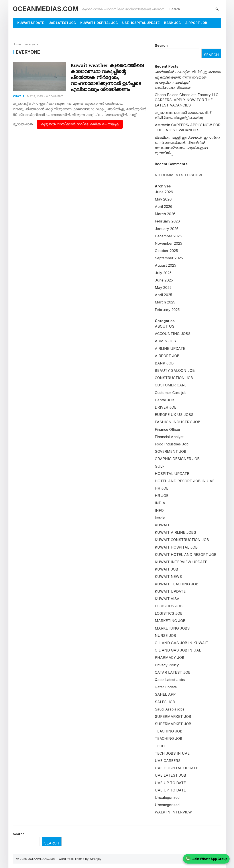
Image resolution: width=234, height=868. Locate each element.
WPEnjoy (95, 859)
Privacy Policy (167, 665)
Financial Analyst (169, 437)
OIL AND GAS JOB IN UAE (178, 650)
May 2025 (163, 287)
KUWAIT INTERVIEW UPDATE (181, 562)
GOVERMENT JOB (171, 451)
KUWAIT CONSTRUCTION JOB (182, 540)
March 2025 (165, 302)
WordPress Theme (71, 859)
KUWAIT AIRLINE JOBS (175, 532)
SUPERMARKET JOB (173, 716)
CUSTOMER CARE (171, 385)
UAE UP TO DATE (170, 783)
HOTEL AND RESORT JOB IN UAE (185, 481)
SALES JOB (165, 702)
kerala (160, 518)
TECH (160, 746)
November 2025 (168, 243)
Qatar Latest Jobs (170, 680)
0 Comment (55, 96)
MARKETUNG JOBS (172, 628)
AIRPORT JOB (196, 23)
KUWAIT (19, 96)
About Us (26, 33)
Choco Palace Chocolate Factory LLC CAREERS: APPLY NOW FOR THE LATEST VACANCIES (187, 100)
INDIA (160, 503)
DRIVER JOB (166, 407)
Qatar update (166, 687)
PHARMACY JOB (170, 657)
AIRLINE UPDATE (170, 348)
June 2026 (164, 192)
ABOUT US (165, 326)
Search (161, 45)
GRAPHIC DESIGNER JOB (177, 459)
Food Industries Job (172, 444)
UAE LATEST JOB (62, 23)
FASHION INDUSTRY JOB (178, 422)
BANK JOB (172, 23)
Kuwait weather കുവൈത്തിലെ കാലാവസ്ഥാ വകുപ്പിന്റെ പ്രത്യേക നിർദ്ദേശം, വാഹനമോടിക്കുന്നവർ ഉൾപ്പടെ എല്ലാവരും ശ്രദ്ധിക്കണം (107, 77)
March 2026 (165, 214)
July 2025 (163, 273)
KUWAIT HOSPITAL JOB (99, 23)
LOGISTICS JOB (169, 606)
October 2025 (166, 251)
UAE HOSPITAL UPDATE (141, 23)
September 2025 (169, 258)
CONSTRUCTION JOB (174, 378)
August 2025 (165, 265)
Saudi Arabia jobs (170, 709)
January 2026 (167, 229)
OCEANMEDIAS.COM (46, 9)
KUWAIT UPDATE (31, 23)
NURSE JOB (165, 636)
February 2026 (167, 221)
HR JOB (162, 488)
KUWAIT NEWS (168, 577)
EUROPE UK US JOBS (174, 415)
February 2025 (167, 310)
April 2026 (164, 207)
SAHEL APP (165, 694)
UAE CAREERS (168, 761)
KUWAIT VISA (167, 599)
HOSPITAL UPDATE (172, 474)
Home (17, 44)
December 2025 (168, 236)
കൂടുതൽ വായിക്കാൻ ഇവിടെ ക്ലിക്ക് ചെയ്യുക (80, 124)
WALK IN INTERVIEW (173, 812)
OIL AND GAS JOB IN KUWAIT (182, 643)
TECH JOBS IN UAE (172, 753)
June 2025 (164, 280)
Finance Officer (168, 429)
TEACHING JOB (169, 731)
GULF (160, 466)
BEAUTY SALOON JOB (175, 370)
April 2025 (163, 295)
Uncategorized (167, 797)
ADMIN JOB (165, 341)
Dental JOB (164, 400)
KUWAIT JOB (166, 569)
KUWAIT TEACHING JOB (177, 584)
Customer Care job (171, 393)
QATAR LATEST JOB (173, 672)
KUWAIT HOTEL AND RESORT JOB (186, 555)
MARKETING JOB (170, 621)
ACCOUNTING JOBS (173, 334)
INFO (159, 510)
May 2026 (163, 199)
